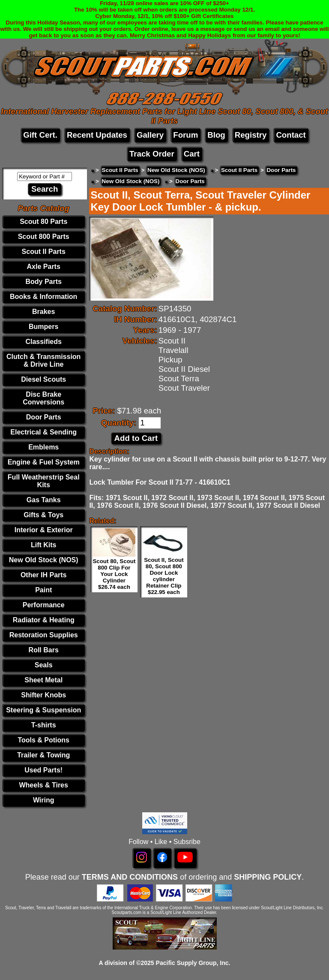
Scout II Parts (44, 252)
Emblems (43, 447)
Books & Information (43, 297)
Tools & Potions (43, 740)
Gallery (150, 135)
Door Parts (44, 417)
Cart (192, 154)
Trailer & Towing (43, 755)
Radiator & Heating (44, 620)
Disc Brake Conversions (43, 398)
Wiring (44, 800)
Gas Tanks (44, 500)
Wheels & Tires (43, 785)
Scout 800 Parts (44, 237)
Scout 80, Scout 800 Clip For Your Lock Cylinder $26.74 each (114, 574)
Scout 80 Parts (43, 222)
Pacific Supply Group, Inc (192, 963)
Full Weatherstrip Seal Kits (44, 481)
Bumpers (43, 327)
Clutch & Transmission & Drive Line (43, 360)
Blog (216, 135)
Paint (43, 590)
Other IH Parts (44, 575)
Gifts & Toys (43, 515)
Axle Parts (44, 267)
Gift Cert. (40, 135)
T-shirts (44, 725)
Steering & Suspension (43, 710)
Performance (44, 605)
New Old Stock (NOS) (44, 560)
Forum (185, 135)
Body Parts (43, 282)
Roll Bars (44, 650)
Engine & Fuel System (44, 462)
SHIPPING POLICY (268, 877)
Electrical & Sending (43, 432)
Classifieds (43, 342)
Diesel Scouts (43, 379)
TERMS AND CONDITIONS (130, 877)
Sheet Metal (43, 680)
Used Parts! (43, 770)
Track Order (152, 154)
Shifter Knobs (43, 695)
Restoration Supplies (44, 635)
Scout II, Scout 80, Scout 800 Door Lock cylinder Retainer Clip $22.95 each (164, 576)
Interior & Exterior (44, 530)
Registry (251, 135)
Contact (291, 135)
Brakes (43, 312)
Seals (44, 665)
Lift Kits (44, 545)
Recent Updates (97, 135)
